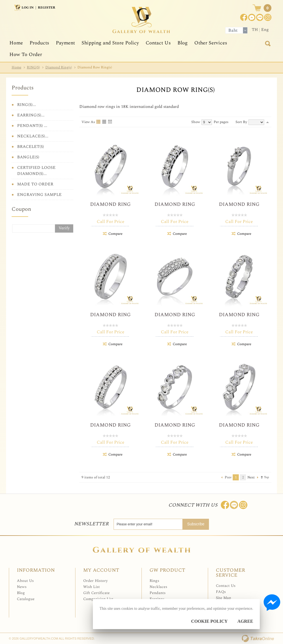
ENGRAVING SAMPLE (39, 195)
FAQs (221, 592)
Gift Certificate (96, 593)
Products (39, 43)
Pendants (158, 593)
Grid (99, 122)
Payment (65, 43)
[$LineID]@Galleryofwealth (260, 17)
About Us (25, 581)
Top (266, 477)
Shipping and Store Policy (110, 43)
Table (110, 122)
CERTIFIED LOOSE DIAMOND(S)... (36, 171)
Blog (183, 43)
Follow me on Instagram (243, 505)
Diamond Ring (110, 204)
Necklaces (158, 587)
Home (16, 43)
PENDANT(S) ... (32, 126)
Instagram (268, 17)
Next (251, 477)
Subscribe (196, 524)
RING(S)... (27, 105)
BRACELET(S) (31, 147)
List (104, 122)
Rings (154, 581)
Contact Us (158, 43)
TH (255, 30)
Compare (115, 234)
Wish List (91, 587)
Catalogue (26, 599)
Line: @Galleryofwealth (234, 505)
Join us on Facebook (252, 17)
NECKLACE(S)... (33, 136)
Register (47, 8)
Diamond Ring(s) (59, 67)
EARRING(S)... (31, 115)
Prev (228, 477)
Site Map (223, 598)
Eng (265, 30)
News (22, 587)
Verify (64, 228)
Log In (28, 8)
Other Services (211, 43)
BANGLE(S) (28, 157)
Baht (233, 30)
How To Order (26, 54)
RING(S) (33, 67)
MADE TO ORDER (35, 184)
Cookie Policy (209, 621)
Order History (95, 581)
